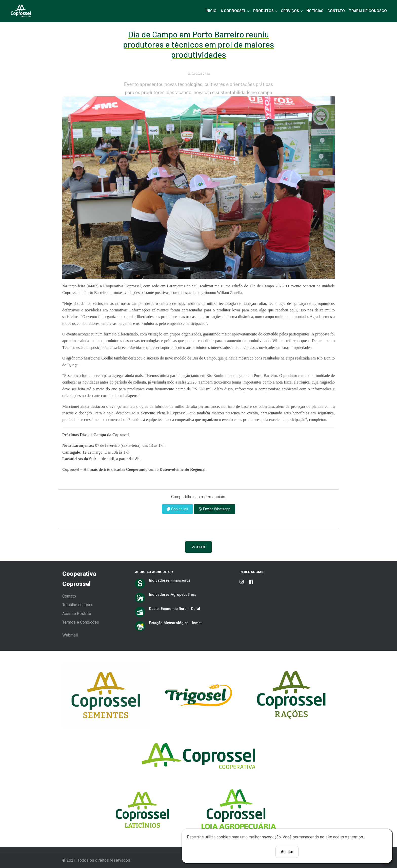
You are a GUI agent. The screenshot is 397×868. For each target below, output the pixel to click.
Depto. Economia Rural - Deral (175, 609)
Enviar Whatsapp (215, 509)
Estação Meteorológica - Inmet (175, 623)
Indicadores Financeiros (170, 580)
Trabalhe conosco (78, 605)
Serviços (290, 11)
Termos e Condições (81, 622)
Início (211, 11)
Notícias (315, 11)
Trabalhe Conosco (368, 11)
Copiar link (177, 509)
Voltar (199, 547)
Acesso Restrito (77, 614)
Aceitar (287, 852)
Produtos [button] (263, 11)
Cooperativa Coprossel (79, 579)
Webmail (70, 635)
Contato (336, 11)
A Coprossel (233, 11)
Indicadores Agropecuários (173, 595)
